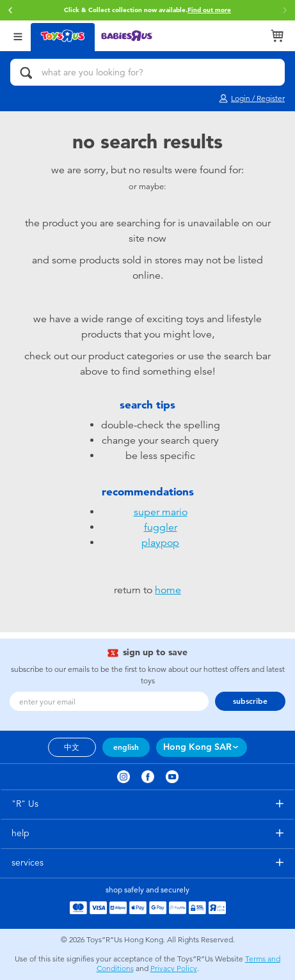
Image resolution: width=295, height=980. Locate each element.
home (168, 590)
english (126, 747)
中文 (72, 747)
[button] (10, 10)
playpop (160, 543)
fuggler (161, 527)
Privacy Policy (174, 968)
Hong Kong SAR (197, 747)
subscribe (250, 701)
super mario (161, 512)
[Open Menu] (18, 35)
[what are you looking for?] (147, 72)
